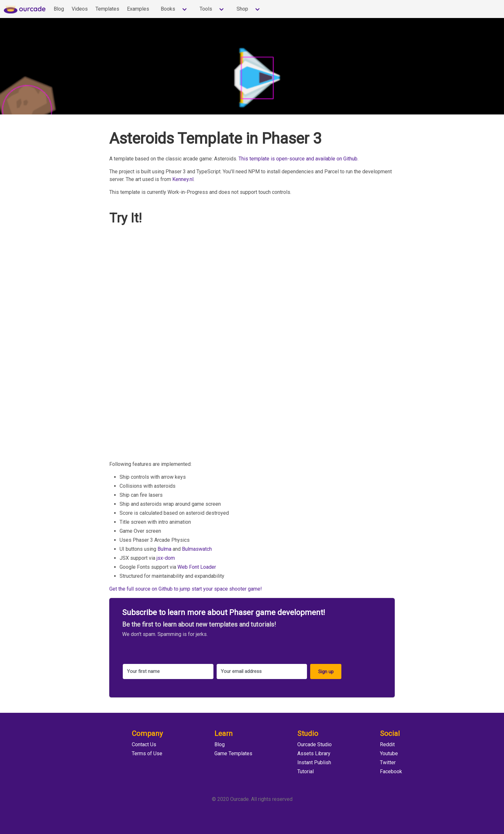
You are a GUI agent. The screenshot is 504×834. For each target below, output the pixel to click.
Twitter (388, 762)
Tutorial (306, 771)
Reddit (387, 744)
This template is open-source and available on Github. (298, 159)
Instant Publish (314, 762)
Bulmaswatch (197, 549)
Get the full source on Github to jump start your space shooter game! (186, 589)
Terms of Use (147, 753)
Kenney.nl (183, 179)
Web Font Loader (197, 567)
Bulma (164, 549)
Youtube (389, 753)
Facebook (391, 771)
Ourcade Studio (315, 744)
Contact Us (144, 744)
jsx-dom (166, 558)
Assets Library (314, 753)
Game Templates (233, 753)
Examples (138, 9)
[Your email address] (262, 671)
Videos (80, 9)
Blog (59, 9)
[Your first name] (168, 671)
